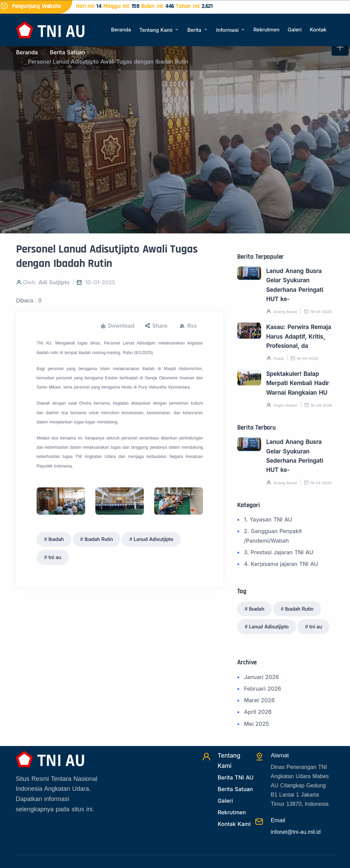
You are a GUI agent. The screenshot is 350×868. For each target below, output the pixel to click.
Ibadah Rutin (99, 539)
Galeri (294, 30)
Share (156, 326)
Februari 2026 (263, 689)
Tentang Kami (159, 30)
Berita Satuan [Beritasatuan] (235, 789)
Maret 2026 (259, 700)
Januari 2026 (261, 677)
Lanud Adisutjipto (153, 539)
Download (117, 326)
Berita (198, 30)
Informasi (231, 30)
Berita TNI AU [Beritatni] (236, 777)
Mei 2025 (257, 724)
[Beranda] (50, 29)
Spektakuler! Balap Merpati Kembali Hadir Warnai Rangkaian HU (298, 383)
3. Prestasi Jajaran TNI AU (279, 552)
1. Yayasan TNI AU (268, 519)
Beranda (121, 30)
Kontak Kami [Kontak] (234, 824)
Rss (188, 326)
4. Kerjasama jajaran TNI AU (281, 564)
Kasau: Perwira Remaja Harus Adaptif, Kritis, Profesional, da (299, 336)
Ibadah (56, 539)
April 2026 (258, 712)
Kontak (318, 30)
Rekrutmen (266, 30)
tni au (55, 557)
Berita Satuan (68, 52)
